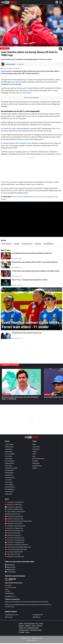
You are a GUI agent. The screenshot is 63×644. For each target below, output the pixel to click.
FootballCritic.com (38, 615)
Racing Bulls (36, 463)
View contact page (10, 607)
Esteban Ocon (9, 475)
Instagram (39, 626)
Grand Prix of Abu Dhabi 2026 (15, 557)
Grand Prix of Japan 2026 (14, 507)
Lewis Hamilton (5, 48)
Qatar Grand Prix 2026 (13, 554)
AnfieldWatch (36, 617)
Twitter (33, 626)
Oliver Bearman (9, 473)
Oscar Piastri (9, 451)
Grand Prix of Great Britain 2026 (15, 526)
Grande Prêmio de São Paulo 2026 (16, 549)
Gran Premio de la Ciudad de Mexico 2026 (18, 547)
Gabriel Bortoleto (10, 487)
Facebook (28, 626)
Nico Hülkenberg (10, 489)
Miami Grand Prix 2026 (13, 514)
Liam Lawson (9, 482)
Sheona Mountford (10, 64)
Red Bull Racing (37, 466)
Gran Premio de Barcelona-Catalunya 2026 (18, 521)
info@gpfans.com (10, 596)
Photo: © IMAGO (5, 45)
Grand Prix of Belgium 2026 (14, 528)
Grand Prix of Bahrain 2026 (14, 509)
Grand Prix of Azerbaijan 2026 (15, 540)
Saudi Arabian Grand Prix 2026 (15, 512)
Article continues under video (32, 98)
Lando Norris (9, 449)
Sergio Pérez (9, 494)
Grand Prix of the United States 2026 (17, 545)
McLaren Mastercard (38, 459)
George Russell (9, 470)
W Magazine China (25, 143)
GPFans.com (9, 617)
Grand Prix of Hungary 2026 (14, 531)
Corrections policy (24, 630)
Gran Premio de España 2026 (14, 538)
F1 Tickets (22, 632)
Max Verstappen (10, 461)
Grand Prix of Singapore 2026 (15, 542)
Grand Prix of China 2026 (13, 505)
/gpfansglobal (10, 565)
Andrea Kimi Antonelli (11, 468)
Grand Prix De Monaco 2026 (14, 519)
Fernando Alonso (26, 93)
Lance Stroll (8, 480)
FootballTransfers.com (11, 615)
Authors (21, 623)
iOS (25, 628)
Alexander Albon (10, 463)
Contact (41, 623)
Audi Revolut (36, 449)
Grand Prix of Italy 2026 (13, 535)
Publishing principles (33, 628)
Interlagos (38, 244)
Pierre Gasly (8, 456)
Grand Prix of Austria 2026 (14, 523)
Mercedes (35, 461)
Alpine (34, 444)
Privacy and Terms (29, 623)
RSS (37, 623)
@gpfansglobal (10, 567)
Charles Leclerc (9, 447)
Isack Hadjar (9, 459)
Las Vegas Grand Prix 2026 (14, 552)
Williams (35, 468)
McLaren (13, 118)
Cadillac (35, 451)
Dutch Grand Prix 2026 (13, 533)
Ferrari (57, 129)
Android (21, 628)
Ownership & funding (36, 630)
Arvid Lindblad (9, 485)
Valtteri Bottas (9, 492)
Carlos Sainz (9, 466)
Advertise (21, 626)
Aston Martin (36, 447)
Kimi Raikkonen (6, 129)
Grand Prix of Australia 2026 (14, 502)
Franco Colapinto (10, 454)
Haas (34, 456)
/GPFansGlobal (10, 572)
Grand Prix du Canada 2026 (14, 516)
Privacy (27, 632)
